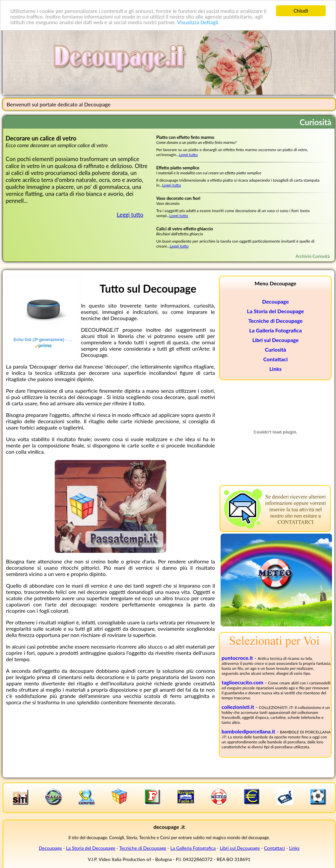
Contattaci (276, 359)
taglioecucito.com (242, 682)
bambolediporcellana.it (248, 731)
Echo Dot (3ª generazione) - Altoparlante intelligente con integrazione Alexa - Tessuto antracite (43, 340)
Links (275, 369)
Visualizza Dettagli (198, 22)
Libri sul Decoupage (276, 340)
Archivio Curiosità (313, 256)
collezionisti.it (238, 707)
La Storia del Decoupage (276, 311)
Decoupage (275, 301)
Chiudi (301, 11)
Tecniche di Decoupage (276, 321)
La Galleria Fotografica (275, 330)
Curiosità (276, 349)
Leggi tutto (130, 215)
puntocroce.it (237, 658)
